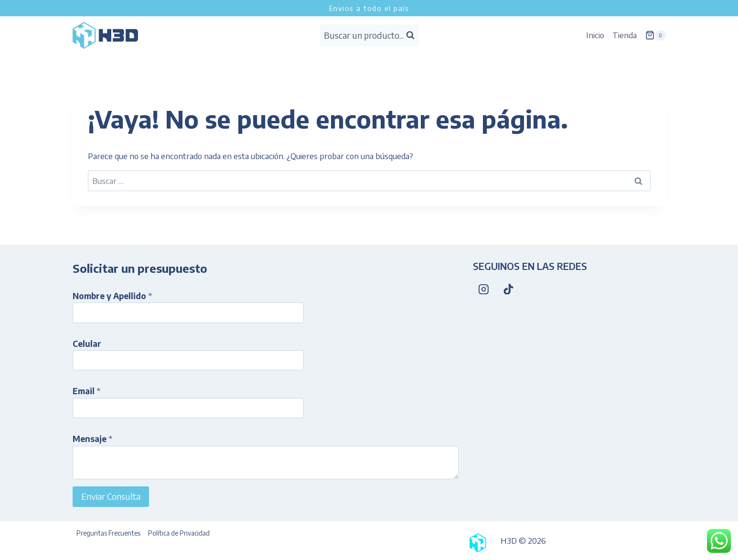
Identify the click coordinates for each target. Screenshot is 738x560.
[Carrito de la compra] (655, 35)
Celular (87, 344)
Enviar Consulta (111, 496)
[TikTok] (509, 289)
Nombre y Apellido (112, 296)
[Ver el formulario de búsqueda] (369, 36)
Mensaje (93, 439)
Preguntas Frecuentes (108, 533)
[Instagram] (484, 289)
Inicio (595, 35)
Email (87, 391)
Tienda (625, 35)
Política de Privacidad (179, 533)
